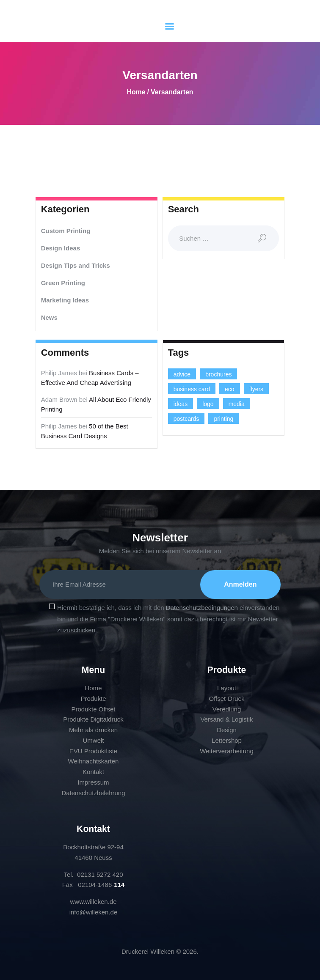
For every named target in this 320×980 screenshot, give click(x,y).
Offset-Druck (227, 699)
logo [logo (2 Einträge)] (208, 404)
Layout (227, 688)
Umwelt (93, 740)
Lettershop (227, 740)
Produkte (93, 699)
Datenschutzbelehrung (93, 793)
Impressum (93, 782)
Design (227, 730)
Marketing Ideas (65, 300)
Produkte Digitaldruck (93, 720)
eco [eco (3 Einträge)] (230, 389)
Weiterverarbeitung (226, 751)
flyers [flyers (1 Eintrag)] (256, 389)
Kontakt (93, 772)
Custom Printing (66, 231)
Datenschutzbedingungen (202, 608)
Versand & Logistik (226, 720)
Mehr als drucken (93, 730)
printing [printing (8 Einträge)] (223, 419)
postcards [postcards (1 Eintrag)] (186, 419)
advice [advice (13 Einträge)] (182, 374)
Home (136, 92)
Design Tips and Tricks (76, 265)
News (49, 317)
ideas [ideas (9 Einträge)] (181, 404)
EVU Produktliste (93, 751)
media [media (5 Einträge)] (237, 404)
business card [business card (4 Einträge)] (192, 389)
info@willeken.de (94, 912)
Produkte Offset (94, 709)
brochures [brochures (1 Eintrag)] (218, 374)
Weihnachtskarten (94, 762)
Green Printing (63, 283)
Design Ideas (61, 248)
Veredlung (227, 709)
